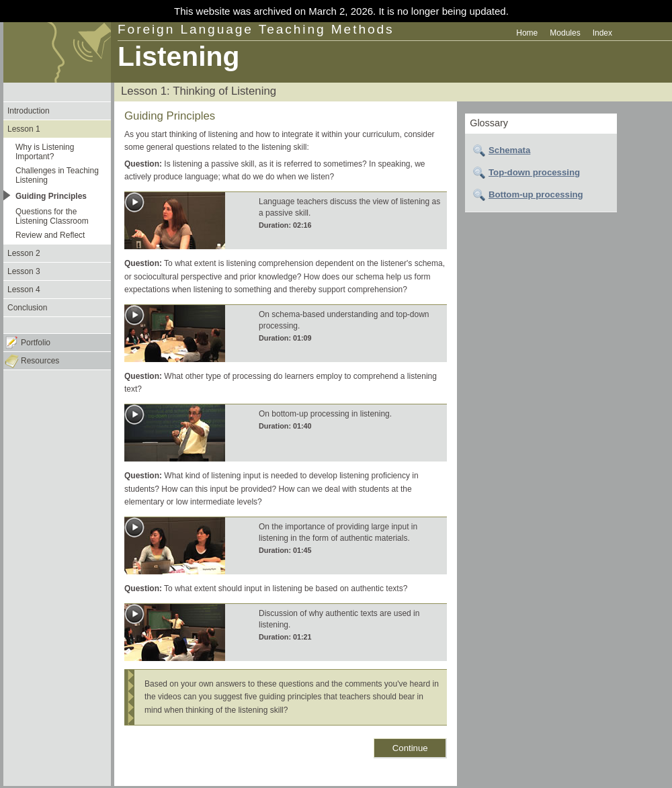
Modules (565, 33)
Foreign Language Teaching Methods (256, 29)
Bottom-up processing (536, 194)
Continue (410, 748)
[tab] (541, 150)
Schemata (509, 150)
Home (527, 33)
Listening (178, 56)
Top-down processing (534, 172)
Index (602, 33)
